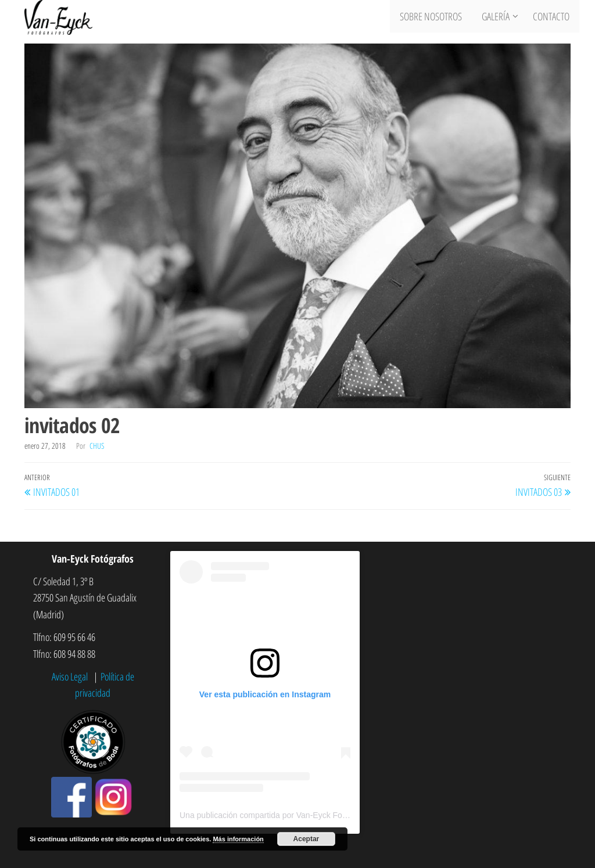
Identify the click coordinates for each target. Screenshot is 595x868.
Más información (238, 839)
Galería (497, 17)
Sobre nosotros (434, 17)
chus (97, 446)
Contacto (552, 17)
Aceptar (307, 839)
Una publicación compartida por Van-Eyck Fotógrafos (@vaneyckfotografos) (317, 815)
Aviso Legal (71, 676)
